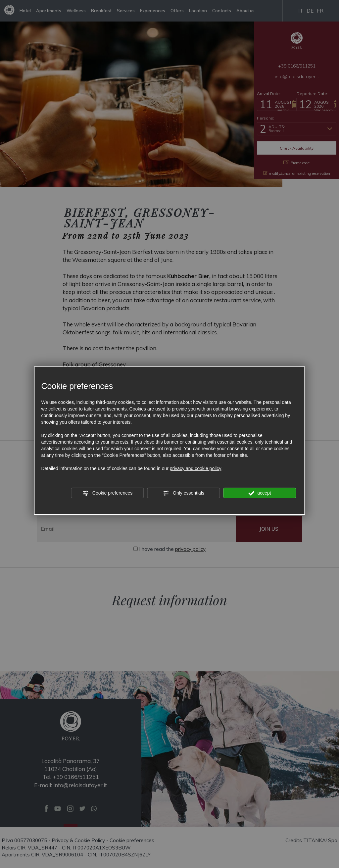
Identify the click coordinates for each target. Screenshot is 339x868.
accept (260, 493)
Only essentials (184, 493)
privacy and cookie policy (196, 468)
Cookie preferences (107, 493)
